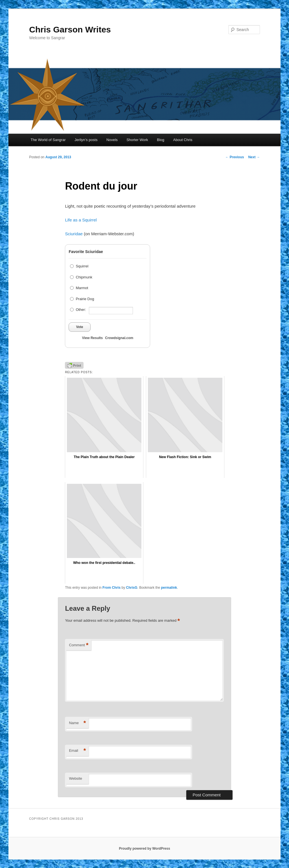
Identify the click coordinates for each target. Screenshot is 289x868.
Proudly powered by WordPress (144, 849)
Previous (235, 157)
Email (77, 751)
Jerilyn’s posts (86, 140)
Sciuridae (74, 234)
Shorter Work (137, 140)
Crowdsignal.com (119, 338)
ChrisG (132, 588)
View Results (92, 338)
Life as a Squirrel (81, 220)
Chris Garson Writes (70, 29)
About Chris (183, 140)
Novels (112, 140)
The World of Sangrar (48, 140)
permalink (169, 588)
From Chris (111, 588)
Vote (79, 327)
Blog (161, 140)
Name (77, 723)
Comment (79, 645)
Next (254, 157)
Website (75, 778)
